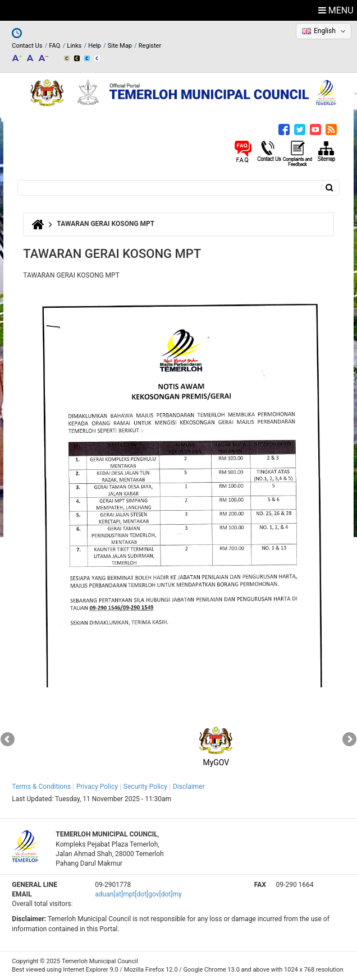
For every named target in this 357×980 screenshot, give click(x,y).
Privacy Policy (97, 787)
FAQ (54, 46)
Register (150, 46)
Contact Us (27, 46)
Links (74, 46)
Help (95, 46)
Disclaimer (189, 787)
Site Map (120, 46)
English (325, 31)
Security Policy (145, 787)
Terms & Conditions (41, 787)
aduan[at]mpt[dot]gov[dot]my (138, 894)
